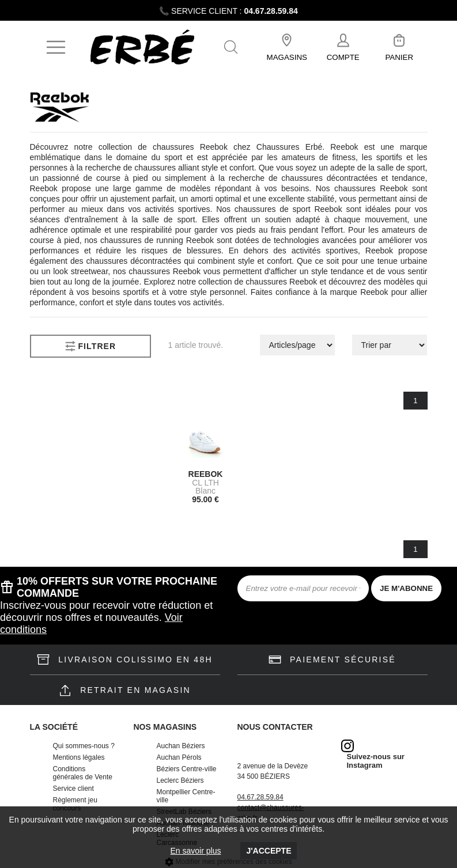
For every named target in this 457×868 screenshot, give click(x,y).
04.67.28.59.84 (271, 11)
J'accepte (269, 851)
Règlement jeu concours (75, 804)
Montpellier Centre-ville (186, 796)
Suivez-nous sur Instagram (376, 761)
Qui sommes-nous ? (84, 746)
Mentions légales (79, 757)
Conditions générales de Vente (83, 773)
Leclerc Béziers (180, 780)
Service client (73, 789)
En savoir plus (196, 851)
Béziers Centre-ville (187, 769)
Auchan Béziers (181, 746)
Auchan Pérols (179, 757)
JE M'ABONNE (406, 588)
